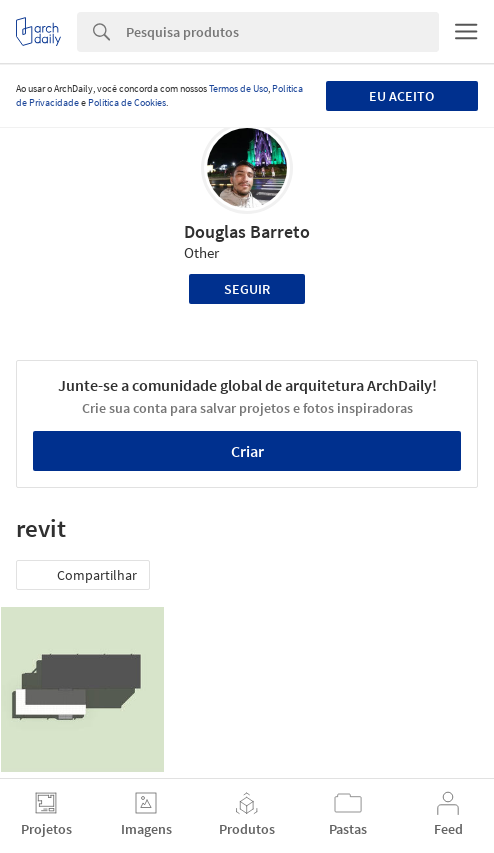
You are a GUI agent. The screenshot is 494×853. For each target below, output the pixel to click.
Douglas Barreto (247, 231)
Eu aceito (401, 96)
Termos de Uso (238, 88)
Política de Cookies (127, 102)
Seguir (247, 289)
